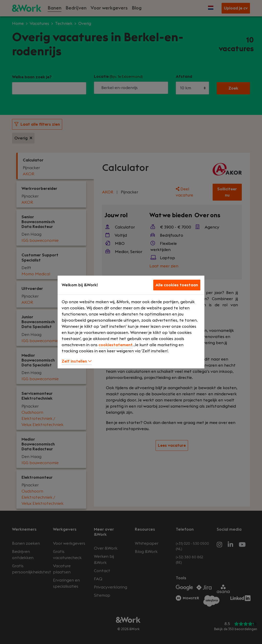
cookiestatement (116, 345)
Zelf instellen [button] (77, 361)
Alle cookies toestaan (177, 285)
